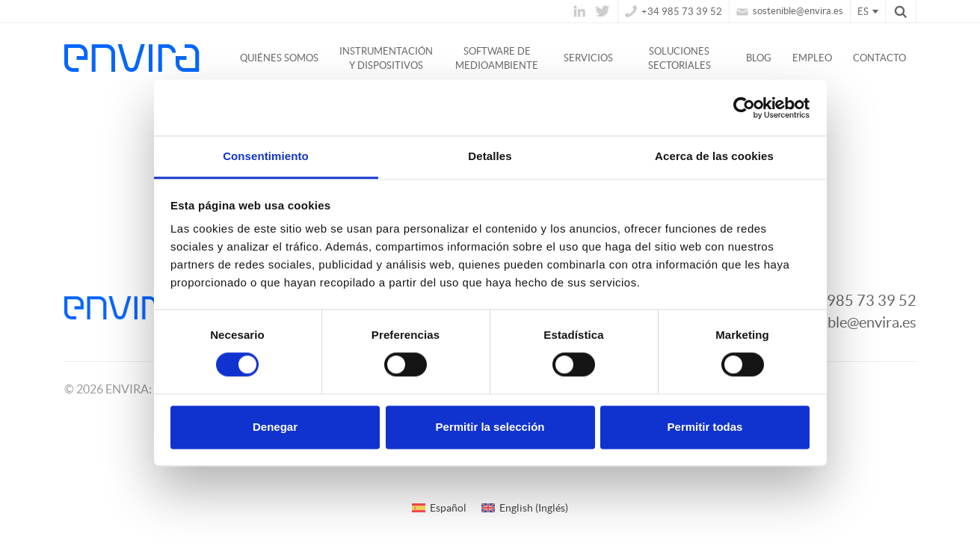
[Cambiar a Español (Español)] (439, 507)
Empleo (812, 58)
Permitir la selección (490, 427)
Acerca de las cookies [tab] (714, 156)
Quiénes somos (279, 58)
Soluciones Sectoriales (679, 58)
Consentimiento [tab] (266, 156)
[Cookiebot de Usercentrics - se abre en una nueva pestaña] (744, 108)
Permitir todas (705, 427)
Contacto (879, 58)
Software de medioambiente (497, 58)
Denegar (275, 427)
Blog (759, 58)
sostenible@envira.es (790, 11)
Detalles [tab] (490, 156)
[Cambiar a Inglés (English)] (525, 507)
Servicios (588, 58)
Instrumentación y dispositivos (386, 58)
